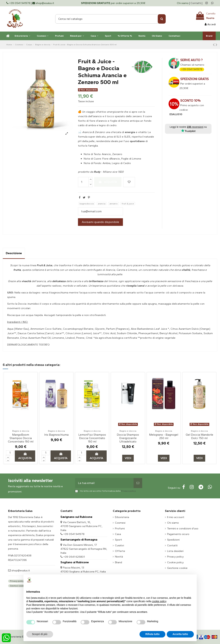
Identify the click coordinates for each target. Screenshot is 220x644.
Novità (119, 557)
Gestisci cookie (18, 586)
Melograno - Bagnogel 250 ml (164, 436)
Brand (118, 562)
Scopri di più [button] (40, 634)
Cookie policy (175, 562)
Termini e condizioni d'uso (183, 528)
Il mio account (176, 517)
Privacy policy (128, 491)
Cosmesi (120, 523)
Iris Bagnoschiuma (56, 435)
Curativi (119, 545)
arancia (102, 204)
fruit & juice (128, 204)
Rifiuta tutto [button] (152, 634)
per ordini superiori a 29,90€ (113, 3)
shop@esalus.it (20, 570)
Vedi (128, 458)
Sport (118, 540)
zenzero (114, 204)
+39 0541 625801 (74, 557)
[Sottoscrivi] (138, 483)
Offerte (120, 551)
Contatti (196, 3)
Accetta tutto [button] (180, 634)
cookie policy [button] (159, 601)
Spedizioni (173, 540)
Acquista (108, 182)
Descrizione (14, 253)
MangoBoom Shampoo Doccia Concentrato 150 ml (21, 438)
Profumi (120, 528)
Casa (118, 534)
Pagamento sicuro (178, 534)
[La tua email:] (104, 483)
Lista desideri (175, 551)
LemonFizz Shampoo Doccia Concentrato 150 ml (92, 438)
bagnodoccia (87, 204)
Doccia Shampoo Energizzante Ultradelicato (128, 438)
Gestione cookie (177, 568)
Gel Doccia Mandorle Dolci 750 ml (199, 436)
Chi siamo (183, 3)
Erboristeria (122, 517)
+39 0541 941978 (192, 69)
